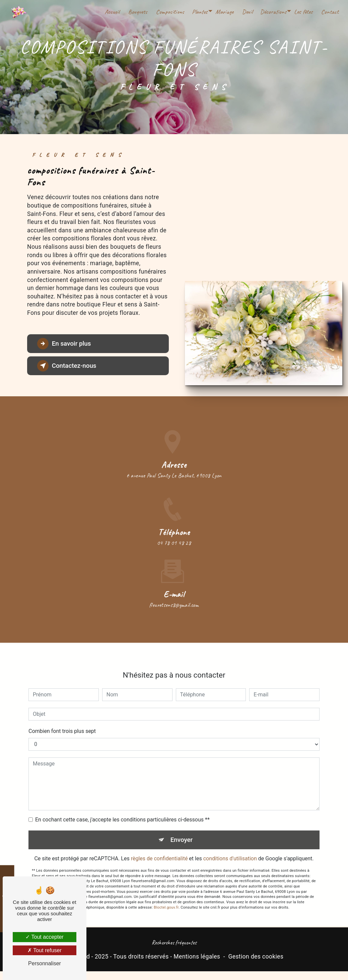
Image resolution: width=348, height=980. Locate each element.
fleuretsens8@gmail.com (174, 597)
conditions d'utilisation (230, 851)
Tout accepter (44, 937)
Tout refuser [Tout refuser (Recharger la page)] (45, 950)
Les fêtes (303, 12)
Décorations (273, 12)
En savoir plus (65, 344)
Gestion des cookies (256, 957)
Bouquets (137, 12)
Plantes (199, 12)
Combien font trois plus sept (62, 724)
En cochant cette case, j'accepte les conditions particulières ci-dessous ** (122, 812)
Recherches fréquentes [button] (174, 943)
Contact (330, 12)
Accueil (112, 12)
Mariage (224, 12)
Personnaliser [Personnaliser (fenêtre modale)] (45, 963)
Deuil (247, 12)
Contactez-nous (68, 366)
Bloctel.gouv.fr (166, 900)
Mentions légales (197, 957)
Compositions (170, 12)
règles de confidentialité (159, 851)
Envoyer (182, 832)
